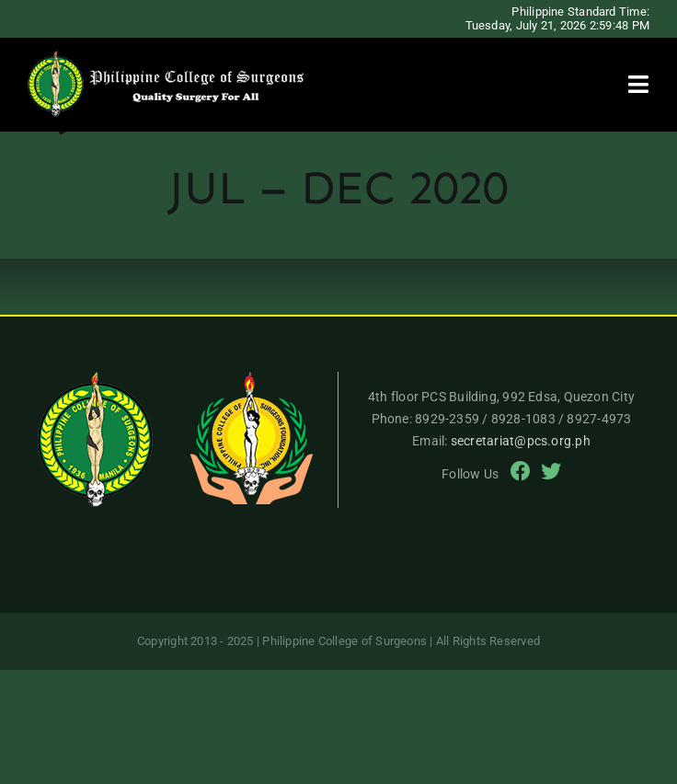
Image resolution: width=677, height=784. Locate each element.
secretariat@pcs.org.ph (521, 441)
